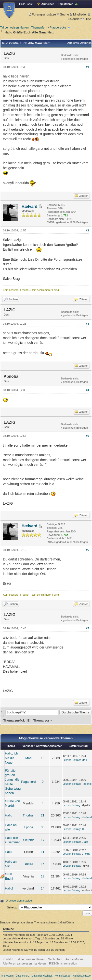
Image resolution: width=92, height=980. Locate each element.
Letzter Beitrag (71, 760)
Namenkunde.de (82, 976)
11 (43, 852)
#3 (88, 324)
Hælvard (29, 206)
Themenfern (39, 28)
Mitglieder (78, 14)
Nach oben (55, 959)
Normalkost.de (63, 976)
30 (43, 827)
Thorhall (28, 815)
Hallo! (9, 888)
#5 (88, 436)
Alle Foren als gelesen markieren (24, 964)
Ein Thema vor (39, 720)
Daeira (28, 864)
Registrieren (66, 4)
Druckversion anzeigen (20, 901)
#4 (88, 390)
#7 (88, 628)
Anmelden (48, 4)
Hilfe (86, 19)
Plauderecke (58, 28)
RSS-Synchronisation (63, 964)
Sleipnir (28, 840)
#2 (88, 230)
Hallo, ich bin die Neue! (11, 758)
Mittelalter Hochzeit (42, 976)
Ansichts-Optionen (79, 43)
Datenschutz (23, 976)
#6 (88, 550)
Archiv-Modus (74, 959)
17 (43, 840)
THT (84, 829)
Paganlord (28, 782)
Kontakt (8, 959)
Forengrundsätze (42, 14)
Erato (85, 842)
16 (43, 758)
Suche (63, 14)
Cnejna (86, 854)
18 (43, 876)
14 (43, 888)
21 (43, 815)
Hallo (9, 815)
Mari (28, 758)
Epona (28, 827)
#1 (88, 67)
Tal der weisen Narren (14, 28)
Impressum (7, 976)
